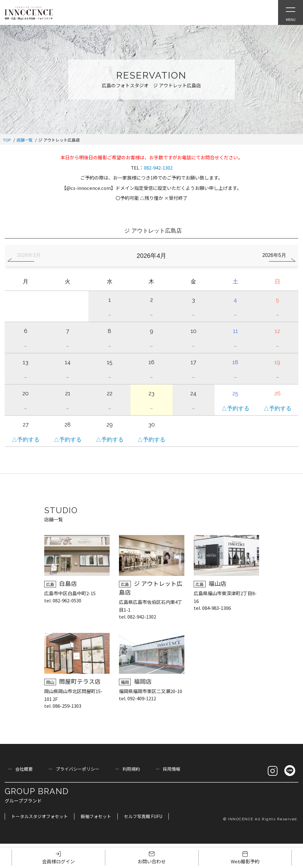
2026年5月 (274, 255)
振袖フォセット (96, 816)
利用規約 (131, 769)
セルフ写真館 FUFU (143, 816)
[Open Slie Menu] (291, 12)
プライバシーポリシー (78, 769)
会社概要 (24, 769)
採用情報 (172, 769)
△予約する (235, 408)
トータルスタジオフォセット (40, 816)
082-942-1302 (158, 168)
